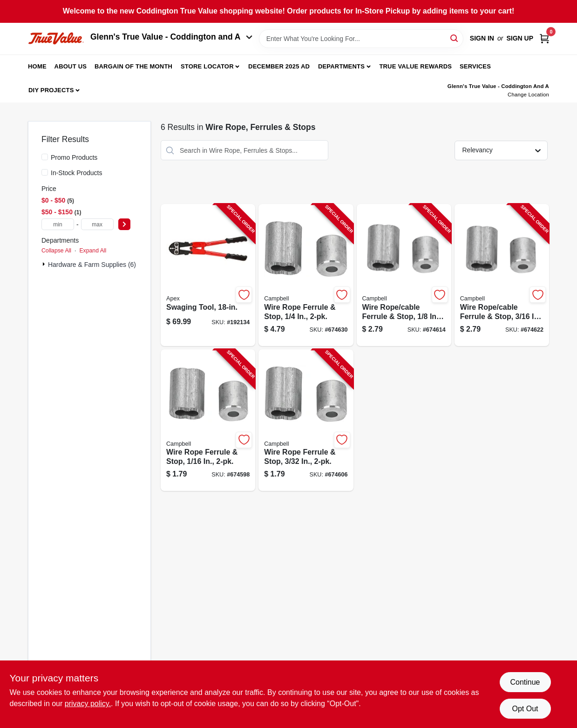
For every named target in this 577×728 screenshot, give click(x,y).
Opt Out (525, 709)
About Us (71, 66)
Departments (341, 66)
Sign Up (520, 38)
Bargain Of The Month (133, 66)
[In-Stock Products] (45, 172)
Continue (525, 682)
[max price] (97, 224)
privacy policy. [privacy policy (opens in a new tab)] (88, 704)
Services (475, 66)
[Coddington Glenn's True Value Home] (56, 38)
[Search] (455, 38)
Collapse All (56, 251)
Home (37, 66)
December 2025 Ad (279, 66)
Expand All (93, 251)
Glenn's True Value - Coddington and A (171, 37)
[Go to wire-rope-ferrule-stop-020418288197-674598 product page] (208, 420)
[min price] (58, 224)
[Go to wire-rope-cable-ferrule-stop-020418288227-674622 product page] (502, 275)
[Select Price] (124, 224)
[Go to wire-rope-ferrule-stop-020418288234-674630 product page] (306, 275)
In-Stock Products (77, 173)
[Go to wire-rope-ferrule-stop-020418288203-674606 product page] (306, 420)
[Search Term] (361, 39)
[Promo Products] (45, 157)
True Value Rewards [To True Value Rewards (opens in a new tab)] (415, 66)
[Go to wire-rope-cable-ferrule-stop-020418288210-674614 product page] (404, 275)
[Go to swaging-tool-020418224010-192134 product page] (208, 275)
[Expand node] (45, 264)
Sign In (482, 38)
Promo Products (74, 157)
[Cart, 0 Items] (544, 38)
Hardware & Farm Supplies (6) (92, 265)
